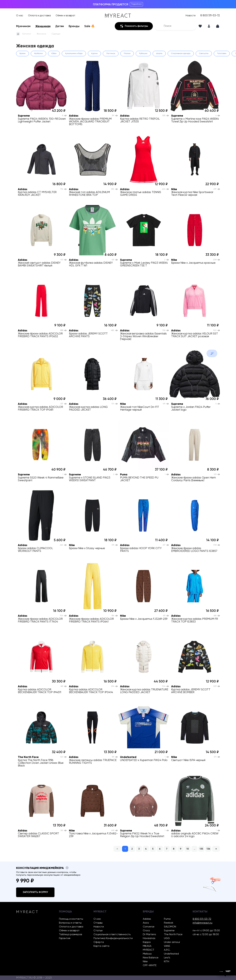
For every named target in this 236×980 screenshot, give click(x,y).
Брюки (22, 54)
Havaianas (149, 938)
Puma (167, 919)
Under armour (172, 942)
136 (208, 849)
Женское (41, 34)
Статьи (98, 931)
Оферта (99, 942)
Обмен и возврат (65, 16)
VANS (167, 946)
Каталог (27, 34)
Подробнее (136, 4)
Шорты (159, 54)
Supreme (169, 931)
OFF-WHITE (150, 965)
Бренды (74, 26)
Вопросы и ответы (70, 923)
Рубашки (143, 54)
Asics (146, 923)
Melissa (147, 954)
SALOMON (170, 927)
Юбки (54, 54)
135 (201, 849)
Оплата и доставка (39, 16)
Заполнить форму (35, 892)
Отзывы (98, 923)
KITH (167, 962)
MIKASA (147, 946)
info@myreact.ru (202, 923)
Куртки (94, 54)
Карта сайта (101, 946)
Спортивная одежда (181, 54)
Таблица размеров (70, 935)
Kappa (147, 942)
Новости (191, 16)
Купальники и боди (74, 54)
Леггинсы (111, 54)
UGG (167, 938)
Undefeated (171, 954)
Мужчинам (23, 26)
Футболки (38, 54)
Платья (127, 54)
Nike (145, 962)
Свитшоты (204, 54)
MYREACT (149, 950)
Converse (149, 927)
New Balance (151, 958)
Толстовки (222, 54)
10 (188, 849)
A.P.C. (167, 950)
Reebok (169, 923)
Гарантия (65, 938)
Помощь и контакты (71, 919)
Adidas (147, 919)
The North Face (173, 935)
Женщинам (43, 26)
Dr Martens (149, 935)
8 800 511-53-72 (210, 16)
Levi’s (167, 958)
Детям (60, 26)
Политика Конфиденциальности (113, 938)
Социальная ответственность (112, 935)
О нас (20, 16)
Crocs (146, 931)
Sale (89, 26)
